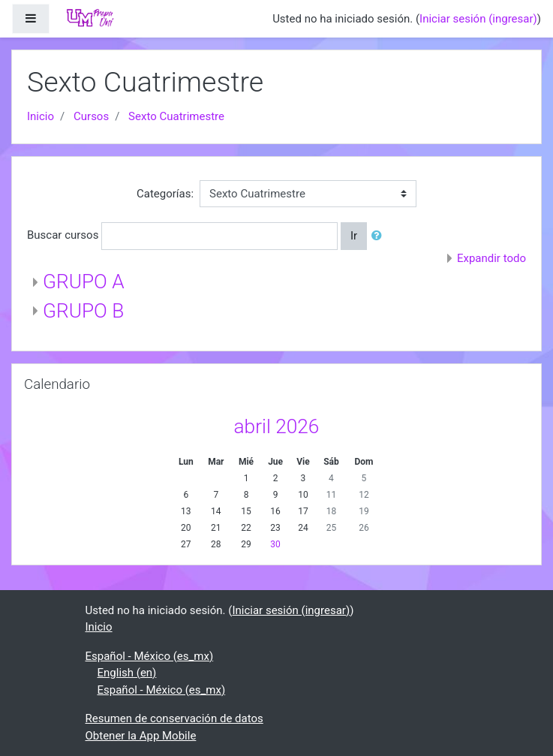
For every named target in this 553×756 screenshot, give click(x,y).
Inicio (41, 116)
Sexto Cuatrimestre (176, 116)
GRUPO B (83, 311)
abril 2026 (277, 426)
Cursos (91, 116)
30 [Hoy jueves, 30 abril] (275, 544)
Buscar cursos (63, 235)
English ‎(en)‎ (127, 673)
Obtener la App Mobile (141, 736)
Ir (354, 236)
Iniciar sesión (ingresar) (478, 19)
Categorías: (165, 194)
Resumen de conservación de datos (174, 718)
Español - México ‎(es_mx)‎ (150, 656)
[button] (380, 236)
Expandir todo (491, 258)
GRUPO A (84, 282)
